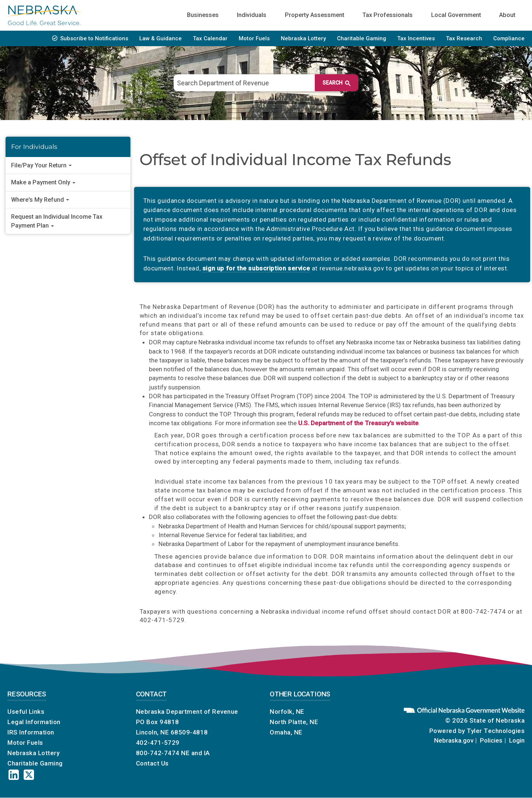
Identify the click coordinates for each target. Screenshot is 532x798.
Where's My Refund (40, 200)
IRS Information (31, 732)
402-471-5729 (158, 743)
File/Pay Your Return (41, 165)
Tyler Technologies (496, 731)
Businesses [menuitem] (203, 15)
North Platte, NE (294, 722)
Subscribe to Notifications (94, 38)
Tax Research (464, 38)
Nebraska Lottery (303, 38)
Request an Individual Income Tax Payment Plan (57, 221)
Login (517, 740)
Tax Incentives (416, 38)
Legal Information (34, 722)
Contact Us (152, 763)
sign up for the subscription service (256, 268)
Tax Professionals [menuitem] (388, 15)
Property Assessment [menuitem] (315, 15)
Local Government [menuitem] (456, 15)
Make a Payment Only (43, 182)
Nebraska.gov (454, 740)
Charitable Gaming (362, 38)
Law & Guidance (161, 38)
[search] (262, 83)
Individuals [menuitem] (252, 15)
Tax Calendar (210, 38)
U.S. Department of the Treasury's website (358, 423)
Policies (491, 740)
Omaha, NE (286, 732)
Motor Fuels (254, 38)
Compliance (509, 38)
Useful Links (26, 712)
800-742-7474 (158, 753)
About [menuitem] (507, 15)
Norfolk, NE (287, 712)
